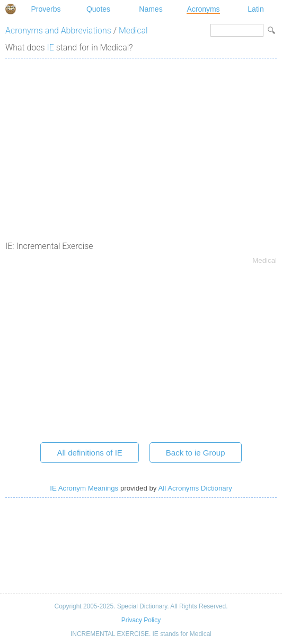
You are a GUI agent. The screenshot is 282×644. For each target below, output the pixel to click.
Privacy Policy (141, 620)
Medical (133, 31)
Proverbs (46, 9)
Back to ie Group (196, 453)
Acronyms (203, 9)
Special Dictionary (11, 9)
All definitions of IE (89, 453)
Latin (255, 9)
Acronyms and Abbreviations (58, 31)
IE (51, 48)
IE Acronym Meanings (84, 488)
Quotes (98, 9)
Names (151, 9)
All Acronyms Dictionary (195, 488)
